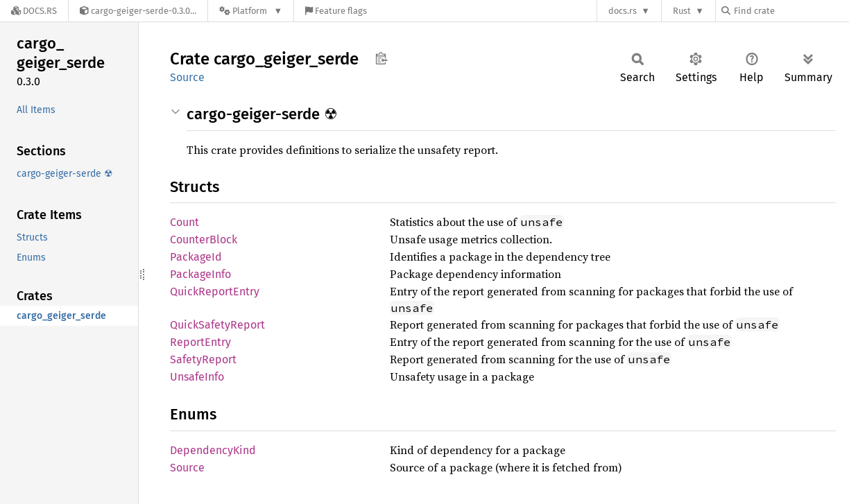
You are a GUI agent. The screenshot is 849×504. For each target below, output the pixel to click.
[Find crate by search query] (791, 11)
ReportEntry (200, 342)
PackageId (196, 257)
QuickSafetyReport (217, 325)
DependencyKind (213, 450)
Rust (682, 11)
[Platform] (251, 11)
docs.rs (623, 11)
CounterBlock (204, 240)
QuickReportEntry (215, 292)
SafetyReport (203, 359)
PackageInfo (200, 274)
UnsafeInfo (197, 377)
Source (187, 77)
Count (185, 222)
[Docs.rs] (34, 11)
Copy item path (381, 58)
